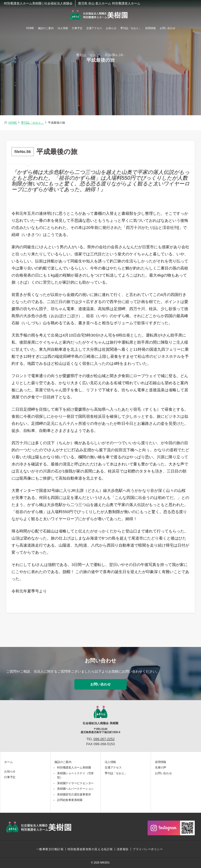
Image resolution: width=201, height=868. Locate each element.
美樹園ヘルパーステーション (75, 789)
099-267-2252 (104, 739)
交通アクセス (94, 28)
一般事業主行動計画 (50, 849)
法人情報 (63, 28)
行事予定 (77, 28)
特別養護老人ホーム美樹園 (74, 767)
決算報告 (123, 849)
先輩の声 (161, 767)
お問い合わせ (167, 28)
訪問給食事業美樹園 (70, 800)
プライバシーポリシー (148, 849)
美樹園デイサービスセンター (75, 783)
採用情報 (150, 28)
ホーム (8, 762)
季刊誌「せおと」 (131, 28)
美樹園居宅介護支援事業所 (74, 794)
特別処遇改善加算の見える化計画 (90, 849)
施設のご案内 (46, 28)
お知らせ (111, 28)
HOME (30, 28)
